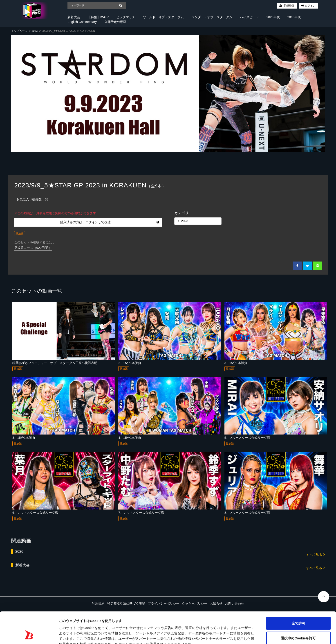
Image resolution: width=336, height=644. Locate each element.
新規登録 (289, 6)
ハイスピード (249, 17)
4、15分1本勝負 (130, 438)
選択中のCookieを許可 (298, 611)
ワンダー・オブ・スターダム (212, 17)
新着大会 (74, 17)
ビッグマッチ (126, 17)
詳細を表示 (217, 635)
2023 (35, 31)
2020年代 (273, 17)
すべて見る (316, 554)
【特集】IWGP (98, 17)
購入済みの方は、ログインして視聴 (110, 222)
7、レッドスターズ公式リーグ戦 (141, 513)
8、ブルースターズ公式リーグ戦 (247, 513)
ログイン (310, 6)
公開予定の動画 (115, 22)
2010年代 (294, 17)
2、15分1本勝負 (130, 363)
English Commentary (82, 22)
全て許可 (298, 596)
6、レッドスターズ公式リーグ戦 (35, 513)
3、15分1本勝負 (236, 363)
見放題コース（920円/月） (33, 248)
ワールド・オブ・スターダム (163, 17)
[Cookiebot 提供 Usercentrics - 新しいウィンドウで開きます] (29, 635)
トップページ (19, 31)
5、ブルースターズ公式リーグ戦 (247, 438)
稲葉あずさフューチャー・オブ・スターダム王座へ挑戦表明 (55, 363)
